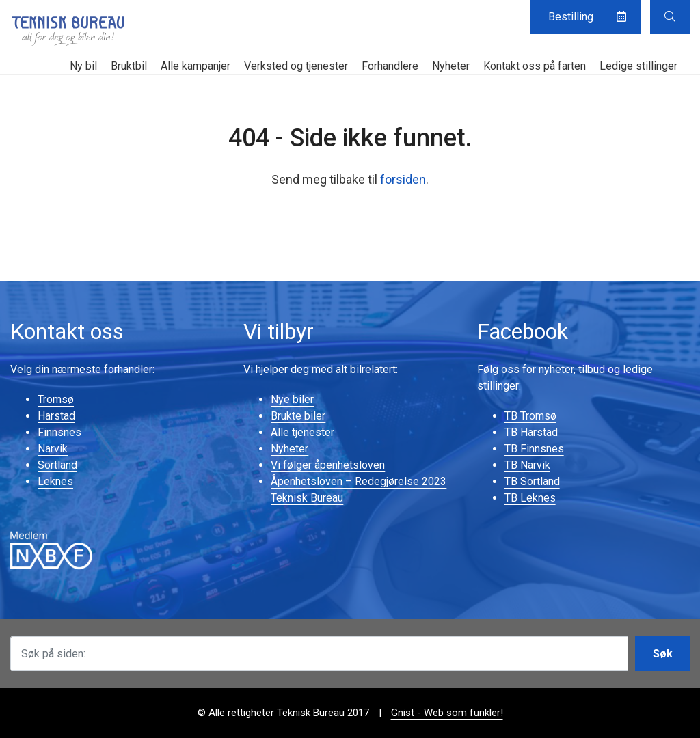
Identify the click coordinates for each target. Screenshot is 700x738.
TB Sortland (532, 481)
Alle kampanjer (196, 66)
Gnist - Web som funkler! (447, 713)
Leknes (55, 481)
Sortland (57, 465)
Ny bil (83, 66)
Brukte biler (298, 416)
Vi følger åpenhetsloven (328, 465)
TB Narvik (527, 465)
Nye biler (292, 399)
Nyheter (451, 66)
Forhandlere (390, 66)
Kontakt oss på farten (535, 66)
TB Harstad (531, 432)
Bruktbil (129, 66)
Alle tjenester (302, 432)
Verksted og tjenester (296, 66)
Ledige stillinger (638, 66)
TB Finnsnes (534, 449)
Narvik (53, 449)
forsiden (403, 179)
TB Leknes (530, 498)
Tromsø (56, 399)
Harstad (56, 416)
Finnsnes (59, 432)
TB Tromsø (530, 416)
